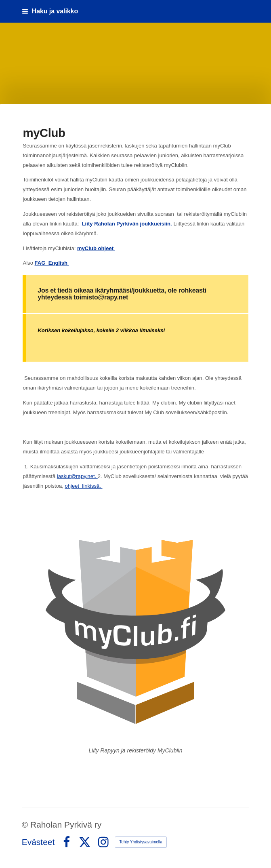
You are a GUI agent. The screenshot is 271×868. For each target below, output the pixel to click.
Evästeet (38, 842)
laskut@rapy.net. (77, 476)
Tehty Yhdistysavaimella (141, 842)
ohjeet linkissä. (83, 486)
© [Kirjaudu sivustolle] (26, 825)
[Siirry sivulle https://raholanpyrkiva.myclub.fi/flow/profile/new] (135, 629)
